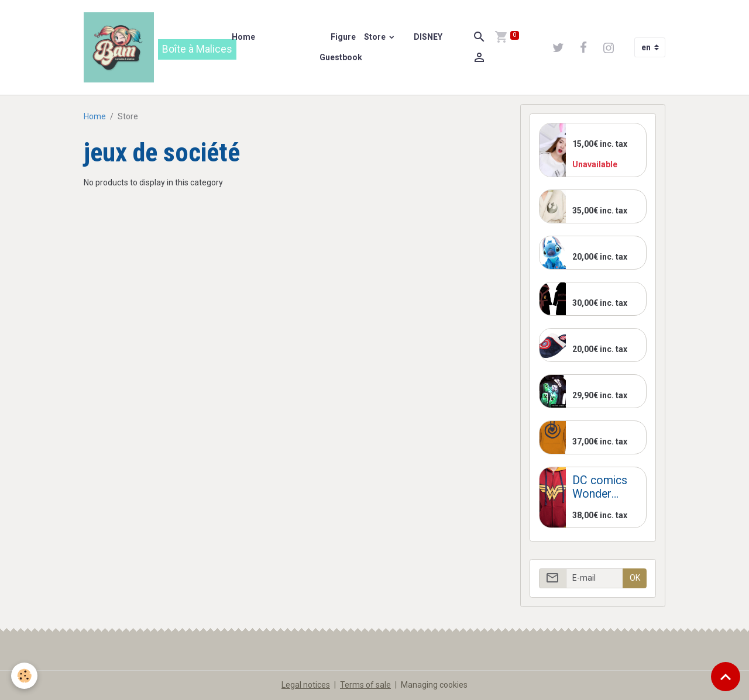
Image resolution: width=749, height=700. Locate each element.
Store (376, 37)
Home (243, 37)
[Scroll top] (726, 677)
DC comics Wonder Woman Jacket (600, 487)
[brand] (151, 47)
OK (635, 578)
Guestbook (341, 57)
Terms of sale (365, 685)
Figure (342, 37)
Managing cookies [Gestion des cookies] (434, 685)
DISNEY (427, 37)
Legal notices (306, 685)
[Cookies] (25, 676)
